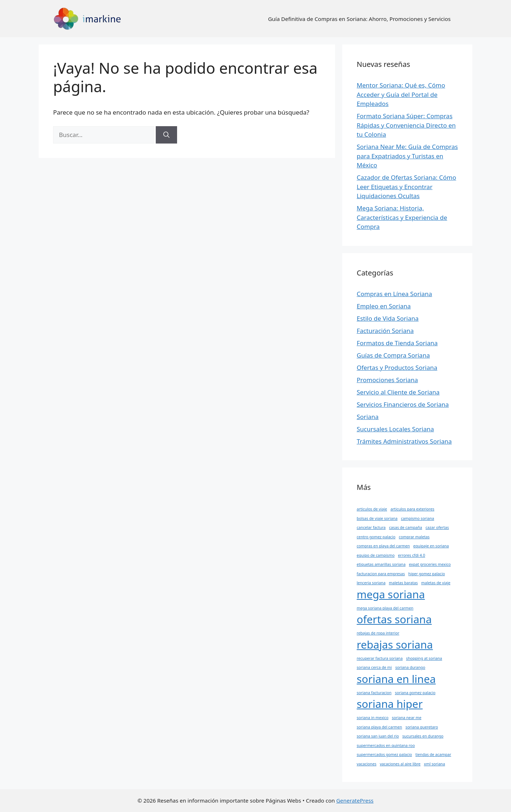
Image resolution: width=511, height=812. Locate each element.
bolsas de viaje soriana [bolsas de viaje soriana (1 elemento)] (377, 518)
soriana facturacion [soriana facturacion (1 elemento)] (374, 693)
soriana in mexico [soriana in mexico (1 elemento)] (373, 718)
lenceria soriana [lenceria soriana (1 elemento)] (371, 583)
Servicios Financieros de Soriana (403, 404)
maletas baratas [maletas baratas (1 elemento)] (403, 583)
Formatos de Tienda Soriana (397, 343)
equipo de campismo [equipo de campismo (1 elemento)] (376, 555)
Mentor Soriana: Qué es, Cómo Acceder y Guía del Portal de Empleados (401, 94)
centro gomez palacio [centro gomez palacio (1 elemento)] (376, 537)
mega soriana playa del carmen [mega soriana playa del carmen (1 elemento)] (385, 608)
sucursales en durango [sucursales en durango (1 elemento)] (423, 736)
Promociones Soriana (387, 380)
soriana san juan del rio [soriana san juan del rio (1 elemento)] (378, 736)
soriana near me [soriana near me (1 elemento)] (407, 718)
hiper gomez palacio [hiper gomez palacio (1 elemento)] (427, 574)
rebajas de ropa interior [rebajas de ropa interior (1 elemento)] (378, 633)
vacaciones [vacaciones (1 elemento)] (367, 764)
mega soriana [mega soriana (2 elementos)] (391, 594)
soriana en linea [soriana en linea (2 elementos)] (396, 679)
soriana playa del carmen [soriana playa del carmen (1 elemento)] (379, 727)
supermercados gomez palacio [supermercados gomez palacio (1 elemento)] (384, 755)
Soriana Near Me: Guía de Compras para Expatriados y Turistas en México (407, 156)
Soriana (368, 417)
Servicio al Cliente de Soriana (398, 392)
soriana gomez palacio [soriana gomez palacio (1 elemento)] (415, 693)
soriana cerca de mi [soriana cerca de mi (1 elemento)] (374, 667)
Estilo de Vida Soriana (388, 318)
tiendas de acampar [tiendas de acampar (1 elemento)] (433, 755)
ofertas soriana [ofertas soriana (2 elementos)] (394, 619)
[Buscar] (166, 135)
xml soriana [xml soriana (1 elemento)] (434, 764)
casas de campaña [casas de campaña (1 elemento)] (405, 527)
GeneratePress (355, 800)
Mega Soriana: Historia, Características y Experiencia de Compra (402, 217)
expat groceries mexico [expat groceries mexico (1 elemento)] (430, 564)
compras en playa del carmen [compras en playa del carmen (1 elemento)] (383, 546)
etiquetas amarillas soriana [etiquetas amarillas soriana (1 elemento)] (381, 564)
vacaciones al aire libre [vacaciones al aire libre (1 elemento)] (400, 764)
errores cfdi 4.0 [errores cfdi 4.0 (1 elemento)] (411, 555)
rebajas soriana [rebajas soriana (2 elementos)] (395, 645)
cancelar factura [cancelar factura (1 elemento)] (371, 527)
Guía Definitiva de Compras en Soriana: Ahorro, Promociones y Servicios (359, 19)
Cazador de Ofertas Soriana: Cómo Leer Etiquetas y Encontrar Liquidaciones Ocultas (406, 187)
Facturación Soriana (385, 331)
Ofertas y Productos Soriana (397, 367)
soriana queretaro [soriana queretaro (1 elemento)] (422, 727)
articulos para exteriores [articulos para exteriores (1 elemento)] (412, 509)
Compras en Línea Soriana (394, 294)
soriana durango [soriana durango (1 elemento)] (410, 667)
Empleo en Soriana (384, 306)
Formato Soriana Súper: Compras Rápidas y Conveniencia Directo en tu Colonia (406, 125)
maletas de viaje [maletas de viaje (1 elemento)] (436, 583)
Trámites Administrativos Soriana (404, 441)
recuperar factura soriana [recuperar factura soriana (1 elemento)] (380, 658)
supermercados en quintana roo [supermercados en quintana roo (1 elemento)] (386, 745)
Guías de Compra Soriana (393, 355)
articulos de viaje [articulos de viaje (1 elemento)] (372, 509)
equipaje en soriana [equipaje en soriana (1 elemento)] (431, 546)
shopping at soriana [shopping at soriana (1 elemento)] (424, 658)
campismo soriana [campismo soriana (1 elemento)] (417, 518)
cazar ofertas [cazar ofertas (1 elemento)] (437, 527)
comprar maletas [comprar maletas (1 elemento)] (414, 537)
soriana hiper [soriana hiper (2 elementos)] (390, 704)
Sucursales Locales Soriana (395, 429)
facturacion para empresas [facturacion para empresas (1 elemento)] (381, 574)
